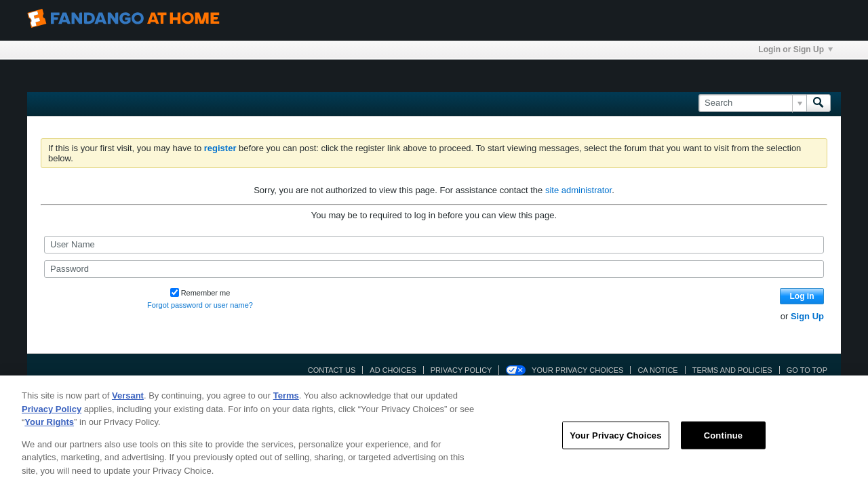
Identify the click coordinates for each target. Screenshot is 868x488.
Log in (802, 296)
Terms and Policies (732, 370)
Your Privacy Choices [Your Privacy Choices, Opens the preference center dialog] (615, 442)
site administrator (578, 190)
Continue (723, 442)
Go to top (807, 370)
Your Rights (49, 429)
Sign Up (807, 316)
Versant (128, 402)
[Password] (434, 269)
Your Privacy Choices (577, 370)
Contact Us (332, 370)
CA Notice (657, 370)
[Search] (752, 103)
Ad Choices (393, 370)
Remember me (200, 293)
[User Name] (434, 245)
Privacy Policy (461, 370)
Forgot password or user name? (200, 305)
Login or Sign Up (795, 49)
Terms (286, 402)
